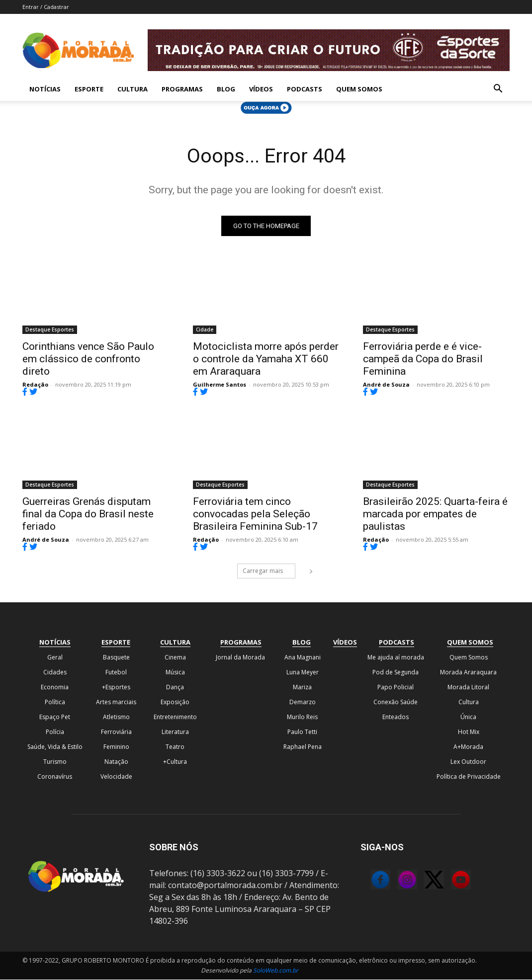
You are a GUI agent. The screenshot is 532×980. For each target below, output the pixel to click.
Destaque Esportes (50, 330)
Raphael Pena (303, 747)
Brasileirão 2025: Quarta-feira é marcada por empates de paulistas (435, 515)
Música (175, 673)
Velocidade (116, 777)
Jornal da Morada (240, 658)
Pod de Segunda (396, 673)
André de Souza (386, 385)
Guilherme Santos (220, 385)
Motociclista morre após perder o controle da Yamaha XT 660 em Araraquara (266, 359)
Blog (226, 89)
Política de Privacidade (469, 777)
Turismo (55, 762)
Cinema (175, 658)
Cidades (55, 673)
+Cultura (175, 762)
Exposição (175, 702)
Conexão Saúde (396, 702)
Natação (116, 762)
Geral (55, 658)
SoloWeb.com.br (276, 971)
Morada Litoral (468, 688)
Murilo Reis (302, 717)
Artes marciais (116, 702)
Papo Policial (396, 688)
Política (55, 702)
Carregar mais (269, 571)
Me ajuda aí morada (396, 658)
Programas (182, 89)
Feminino (116, 747)
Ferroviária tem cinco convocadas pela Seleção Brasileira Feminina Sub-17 (255, 515)
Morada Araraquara (468, 673)
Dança (175, 688)
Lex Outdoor (468, 762)
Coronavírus (55, 777)
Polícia (55, 732)
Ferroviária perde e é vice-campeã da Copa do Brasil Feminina (423, 359)
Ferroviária (116, 732)
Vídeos (261, 89)
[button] (498, 89)
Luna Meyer (303, 673)
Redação (35, 385)
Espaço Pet (55, 717)
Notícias (45, 89)
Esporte (89, 89)
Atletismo (116, 717)
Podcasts (305, 89)
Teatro (175, 747)
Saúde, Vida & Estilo (55, 747)
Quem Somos (359, 89)
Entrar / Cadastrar (46, 7)
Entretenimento (175, 717)
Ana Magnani (303, 658)
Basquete (116, 658)
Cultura (133, 89)
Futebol (116, 673)
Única (468, 717)
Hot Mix (469, 732)
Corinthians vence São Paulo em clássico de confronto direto (88, 359)
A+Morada (468, 747)
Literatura (175, 732)
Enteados (396, 717)
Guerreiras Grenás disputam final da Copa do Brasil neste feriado (88, 515)
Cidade (205, 330)
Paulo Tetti (302, 732)
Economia (55, 688)
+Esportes (116, 688)
